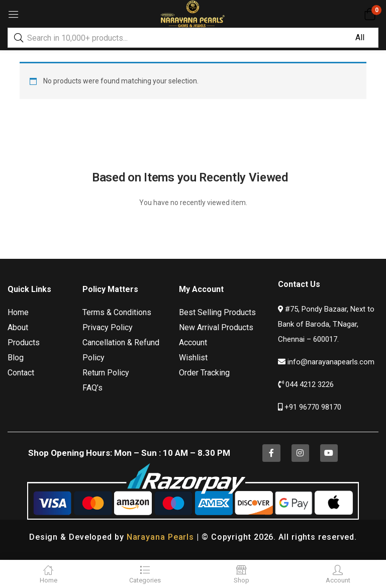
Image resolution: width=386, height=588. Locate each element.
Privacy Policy (108, 327)
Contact (21, 373)
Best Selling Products (217, 312)
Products (24, 342)
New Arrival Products (216, 327)
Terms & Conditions (117, 312)
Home (18, 312)
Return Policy (106, 373)
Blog (16, 358)
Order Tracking (204, 373)
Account (193, 342)
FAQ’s (92, 388)
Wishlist (193, 358)
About (18, 327)
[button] (370, 14)
